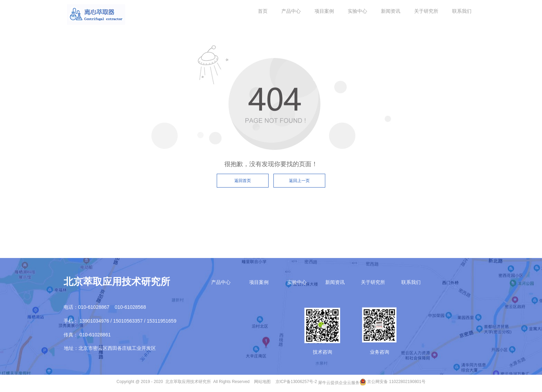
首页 (263, 11)
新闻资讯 (391, 11)
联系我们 (462, 11)
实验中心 (357, 11)
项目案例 (324, 11)
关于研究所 (426, 11)
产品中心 (291, 11)
